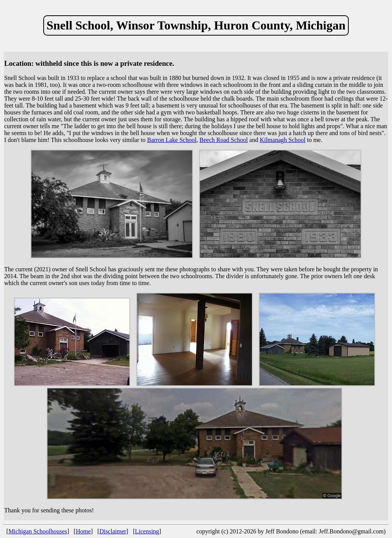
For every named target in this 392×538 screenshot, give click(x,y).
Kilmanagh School (283, 140)
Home (83, 531)
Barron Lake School (172, 140)
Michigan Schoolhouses (38, 531)
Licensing (147, 531)
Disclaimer (113, 531)
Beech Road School (224, 140)
